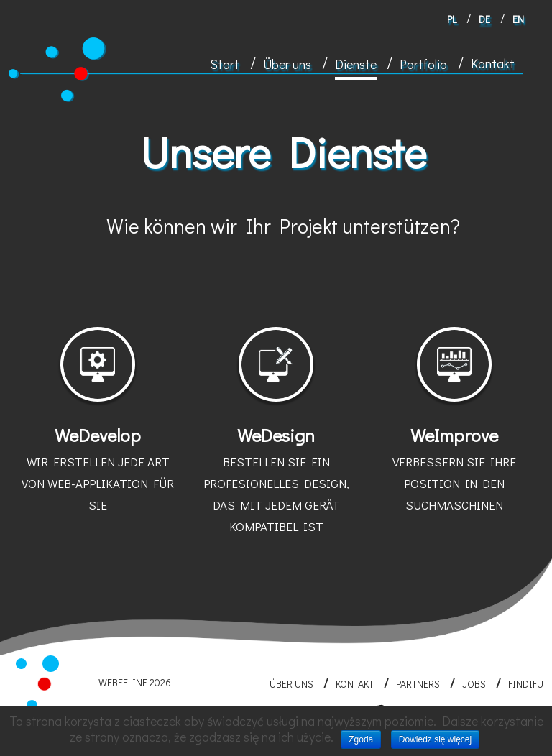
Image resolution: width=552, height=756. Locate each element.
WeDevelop (98, 470)
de (484, 19)
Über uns (287, 64)
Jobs (474, 684)
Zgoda (361, 739)
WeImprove (454, 470)
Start (225, 64)
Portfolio (423, 64)
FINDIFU (526, 684)
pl (452, 19)
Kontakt (493, 63)
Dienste (356, 64)
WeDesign (276, 481)
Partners (418, 684)
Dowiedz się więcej (435, 739)
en (518, 19)
